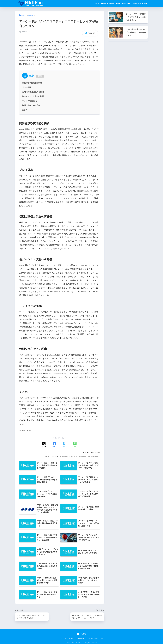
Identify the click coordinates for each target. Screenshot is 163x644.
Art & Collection (123, 3)
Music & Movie (108, 3)
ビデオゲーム (94, 455)
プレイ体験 (27, 86)
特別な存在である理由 (31, 104)
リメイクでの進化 (29, 100)
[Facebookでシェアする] (54, 444)
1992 (55, 455)
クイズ (75, 455)
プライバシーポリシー (94, 637)
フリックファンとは (68, 637)
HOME (81, 633)
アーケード (64, 455)
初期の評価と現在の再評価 (33, 91)
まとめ (25, 109)
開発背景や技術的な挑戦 (32, 82)
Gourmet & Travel (140, 3)
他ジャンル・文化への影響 (33, 95)
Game (96, 3)
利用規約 (81, 637)
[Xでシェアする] (44, 444)
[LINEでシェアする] (75, 444)
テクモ (83, 455)
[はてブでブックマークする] (65, 444)
